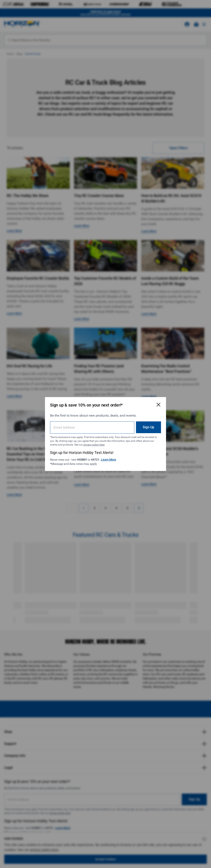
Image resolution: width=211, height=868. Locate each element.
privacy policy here (94, 445)
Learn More (109, 460)
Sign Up (148, 427)
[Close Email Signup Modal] (158, 405)
